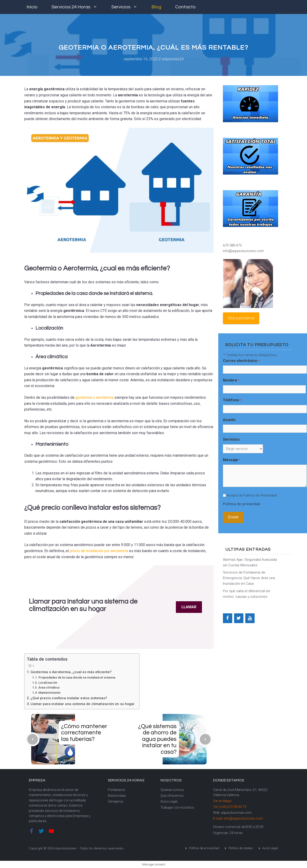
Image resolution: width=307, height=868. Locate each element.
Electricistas (117, 796)
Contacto (185, 7)
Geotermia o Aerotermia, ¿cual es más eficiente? (71, 672)
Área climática (49, 687)
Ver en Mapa (222, 801)
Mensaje (232, 460)
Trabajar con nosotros (177, 807)
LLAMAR (189, 607)
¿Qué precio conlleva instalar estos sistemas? (69, 698)
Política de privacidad (242, 504)
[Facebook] (228, 618)
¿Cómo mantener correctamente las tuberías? (84, 733)
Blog (156, 7)
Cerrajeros (116, 801)
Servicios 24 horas (78, 7)
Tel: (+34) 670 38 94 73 (230, 807)
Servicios (128, 7)
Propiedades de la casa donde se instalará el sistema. (77, 677)
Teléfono (232, 400)
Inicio (32, 7)
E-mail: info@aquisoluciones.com (238, 818)
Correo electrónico (241, 361)
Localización (48, 682)
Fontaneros (116, 790)
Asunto (229, 420)
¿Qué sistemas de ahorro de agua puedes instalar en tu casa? (157, 739)
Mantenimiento (49, 692)
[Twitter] (239, 618)
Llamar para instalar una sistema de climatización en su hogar (83, 704)
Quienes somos (172, 790)
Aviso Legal (169, 801)
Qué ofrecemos (172, 796)
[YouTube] (250, 618)
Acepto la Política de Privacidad (252, 495)
